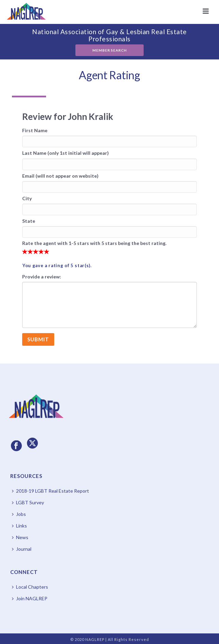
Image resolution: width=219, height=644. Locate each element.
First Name (35, 130)
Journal (22, 549)
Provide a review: (42, 277)
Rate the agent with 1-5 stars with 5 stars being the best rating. (94, 243)
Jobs (19, 514)
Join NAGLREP (30, 598)
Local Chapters (30, 587)
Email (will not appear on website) (60, 176)
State (29, 221)
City (27, 198)
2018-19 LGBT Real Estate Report (50, 491)
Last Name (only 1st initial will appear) (65, 153)
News (20, 537)
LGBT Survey (28, 502)
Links (19, 526)
